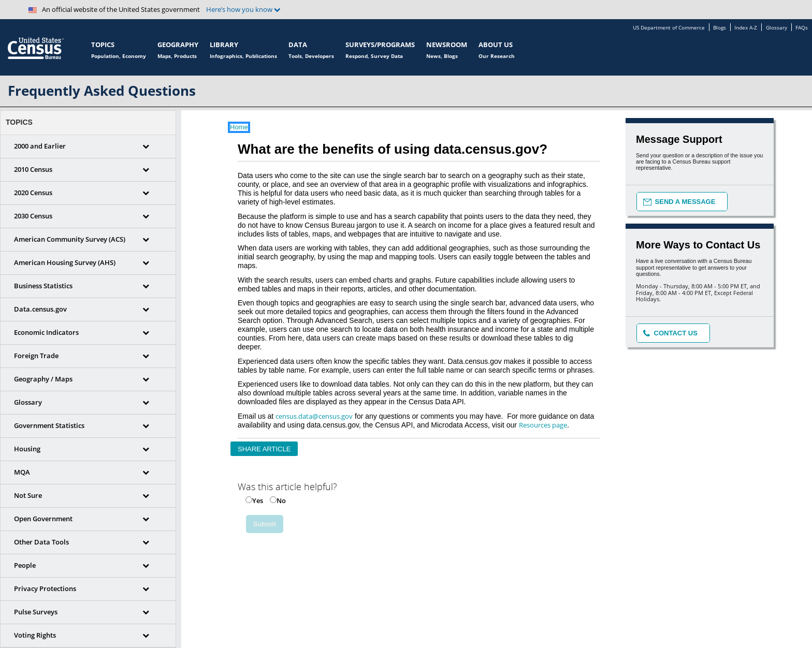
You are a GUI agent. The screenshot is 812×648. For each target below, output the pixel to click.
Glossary (777, 28)
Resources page (543, 425)
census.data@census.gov (314, 416)
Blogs (720, 28)
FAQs (802, 28)
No (281, 500)
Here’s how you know (243, 10)
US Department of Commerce (669, 28)
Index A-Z (746, 28)
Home (239, 127)
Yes (258, 500)
